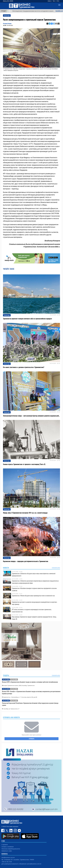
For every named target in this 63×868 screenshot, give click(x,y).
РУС (58, 1)
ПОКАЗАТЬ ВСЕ (56, 568)
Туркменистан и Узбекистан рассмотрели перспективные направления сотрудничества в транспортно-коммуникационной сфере (35, 582)
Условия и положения (7, 847)
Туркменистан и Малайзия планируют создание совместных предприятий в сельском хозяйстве (34, 589)
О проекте (5, 845)
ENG (49, 1)
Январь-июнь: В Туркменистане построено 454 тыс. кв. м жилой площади (25, 513)
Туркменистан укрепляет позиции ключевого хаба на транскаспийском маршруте (27, 319)
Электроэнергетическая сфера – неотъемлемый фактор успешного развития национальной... (31, 416)
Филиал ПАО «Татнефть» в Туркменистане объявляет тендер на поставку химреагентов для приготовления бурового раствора (31, 692)
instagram (15, 831)
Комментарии (7, 16)
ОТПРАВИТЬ (32, 739)
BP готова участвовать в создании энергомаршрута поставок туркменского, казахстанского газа (32, 611)
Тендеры (6, 675)
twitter (7, 831)
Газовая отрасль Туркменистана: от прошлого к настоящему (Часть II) (24, 464)
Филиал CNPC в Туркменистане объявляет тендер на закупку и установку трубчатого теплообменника (30, 682)
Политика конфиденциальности (11, 849)
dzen (19, 831)
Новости (6, 568)
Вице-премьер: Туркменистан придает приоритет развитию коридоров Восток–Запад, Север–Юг (34, 618)
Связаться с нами (7, 851)
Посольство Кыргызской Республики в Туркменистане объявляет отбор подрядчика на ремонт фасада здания (30, 704)
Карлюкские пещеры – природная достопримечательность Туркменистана (26, 561)
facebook (3, 831)
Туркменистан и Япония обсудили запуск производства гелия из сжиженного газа (33, 596)
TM (54, 1)
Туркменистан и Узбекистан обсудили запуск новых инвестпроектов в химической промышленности (34, 575)
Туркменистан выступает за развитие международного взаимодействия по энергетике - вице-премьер (35, 603)
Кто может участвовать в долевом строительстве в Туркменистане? (24, 367)
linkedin (11, 831)
